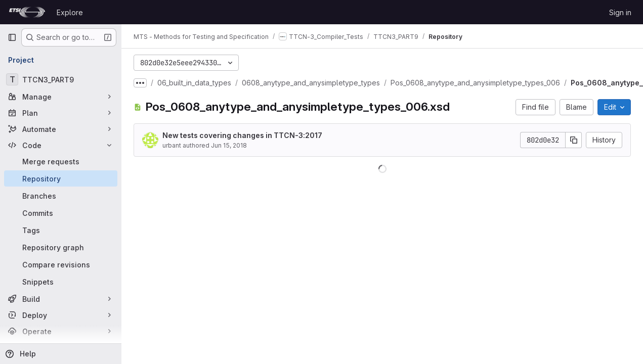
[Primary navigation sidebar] (12, 37)
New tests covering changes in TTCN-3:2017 (242, 135)
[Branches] (61, 196)
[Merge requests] (61, 161)
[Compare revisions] (61, 264)
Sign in (620, 12)
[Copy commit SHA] (574, 140)
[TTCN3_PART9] (61, 79)
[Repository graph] (61, 247)
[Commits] (61, 213)
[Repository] (61, 178)
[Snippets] (61, 282)
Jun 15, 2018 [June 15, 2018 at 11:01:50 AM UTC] (229, 145)
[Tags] (61, 230)
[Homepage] (27, 12)
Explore (70, 12)
